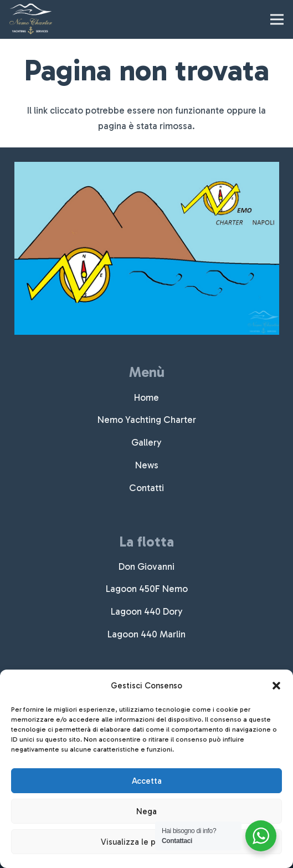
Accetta (147, 781)
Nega (146, 811)
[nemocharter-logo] (31, 19)
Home (146, 397)
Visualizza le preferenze (146, 842)
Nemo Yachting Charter (147, 420)
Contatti (146, 488)
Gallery (146, 442)
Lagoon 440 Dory (147, 611)
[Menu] (277, 19)
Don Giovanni (146, 566)
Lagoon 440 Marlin (146, 634)
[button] (276, 686)
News (147, 465)
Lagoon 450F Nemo (147, 589)
